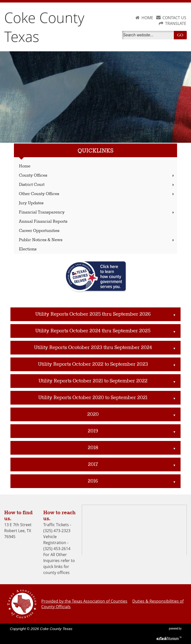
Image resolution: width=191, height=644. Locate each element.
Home (25, 166)
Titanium (168, 639)
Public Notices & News (97, 240)
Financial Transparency (97, 212)
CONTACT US (174, 18)
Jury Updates (31, 203)
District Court (97, 185)
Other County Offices (97, 194)
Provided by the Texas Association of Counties (84, 601)
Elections (28, 249)
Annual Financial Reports (43, 222)
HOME (147, 18)
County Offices (97, 176)
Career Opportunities (39, 231)
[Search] (149, 35)
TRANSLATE (176, 23)
